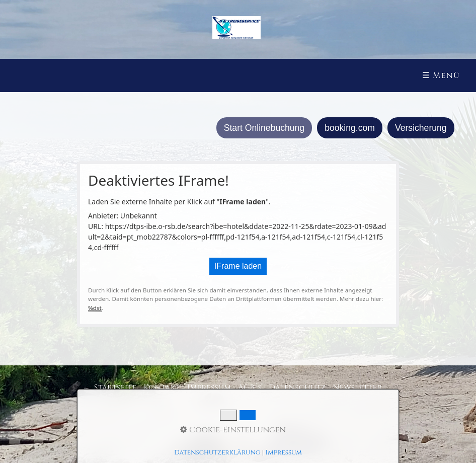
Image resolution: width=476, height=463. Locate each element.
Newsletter (357, 388)
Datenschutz (297, 388)
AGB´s (250, 388)
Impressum (209, 388)
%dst (95, 308)
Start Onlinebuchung (264, 128)
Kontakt (162, 388)
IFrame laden (238, 266)
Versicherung (421, 128)
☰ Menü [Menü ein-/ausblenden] (441, 75)
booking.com (350, 128)
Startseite (115, 388)
